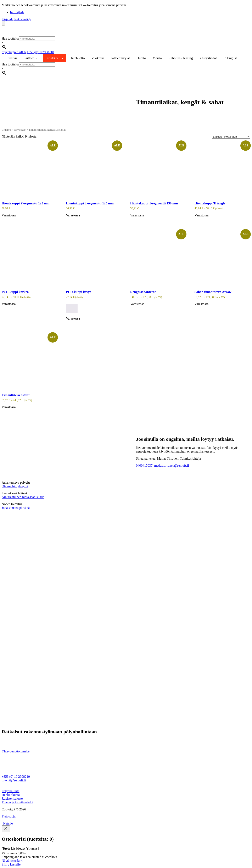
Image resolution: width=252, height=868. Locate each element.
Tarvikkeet (55, 58)
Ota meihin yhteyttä (15, 486)
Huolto (141, 58)
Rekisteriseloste (12, 799)
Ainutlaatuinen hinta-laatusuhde (23, 497)
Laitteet (31, 58)
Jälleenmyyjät (120, 58)
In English (17, 12)
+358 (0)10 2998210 (40, 52)
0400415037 (145, 465)
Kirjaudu (8, 19)
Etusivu (12, 58)
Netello (8, 823)
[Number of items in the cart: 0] (3, 23)
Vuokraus (98, 58)
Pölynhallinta (10, 791)
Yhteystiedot (208, 58)
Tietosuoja (9, 816)
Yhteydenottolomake (16, 751)
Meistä (157, 58)
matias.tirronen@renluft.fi (171, 465)
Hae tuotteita (10, 38)
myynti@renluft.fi (14, 52)
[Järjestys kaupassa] (231, 137)
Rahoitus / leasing (181, 58)
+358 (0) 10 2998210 (16, 777)
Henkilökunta (11, 795)
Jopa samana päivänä (16, 508)
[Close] (6, 829)
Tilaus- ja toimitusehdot (17, 802)
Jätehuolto (78, 58)
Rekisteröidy (23, 19)
